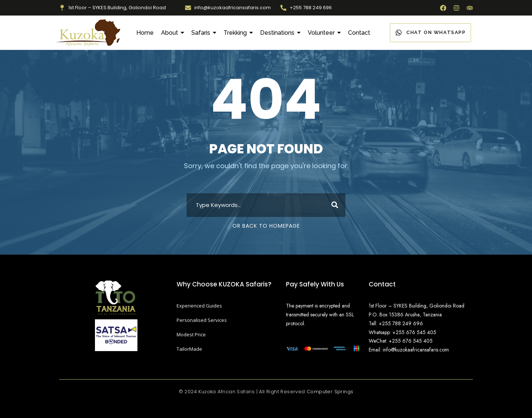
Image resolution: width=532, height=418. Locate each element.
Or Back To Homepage (266, 226)
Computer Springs (330, 392)
